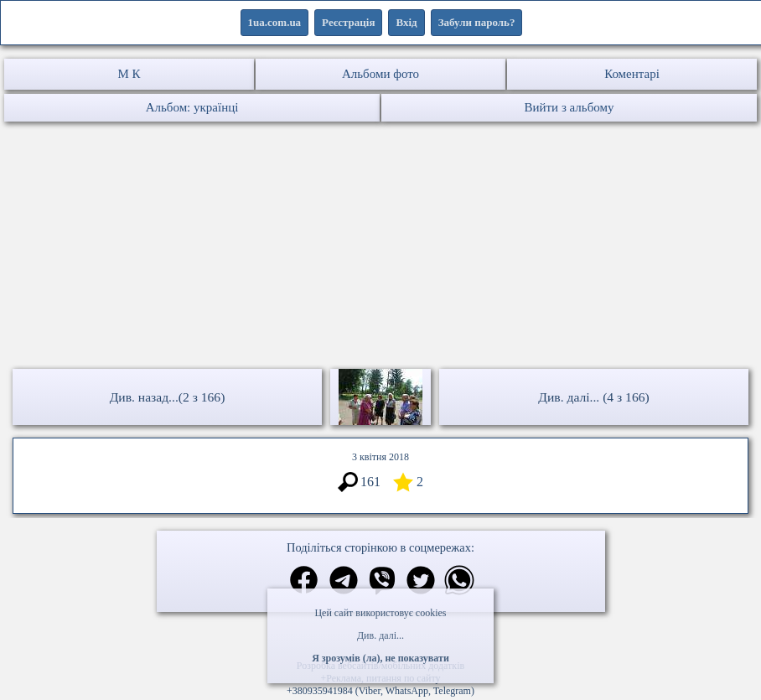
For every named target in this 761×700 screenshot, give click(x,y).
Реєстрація (348, 22)
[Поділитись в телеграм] (344, 582)
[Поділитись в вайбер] (382, 582)
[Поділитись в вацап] (459, 582)
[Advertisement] (380, 247)
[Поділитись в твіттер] (421, 582)
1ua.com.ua (275, 22)
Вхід (406, 22)
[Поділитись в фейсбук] (304, 581)
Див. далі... (380, 635)
